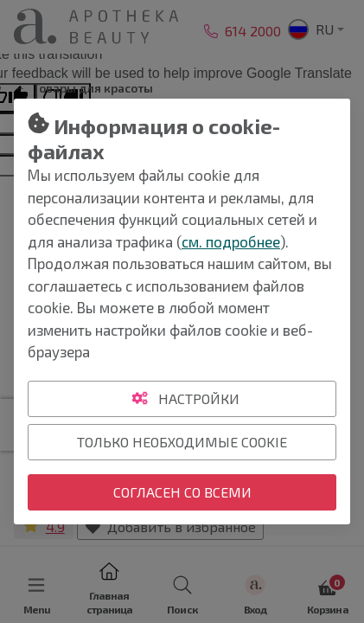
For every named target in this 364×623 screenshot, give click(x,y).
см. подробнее (231, 241)
